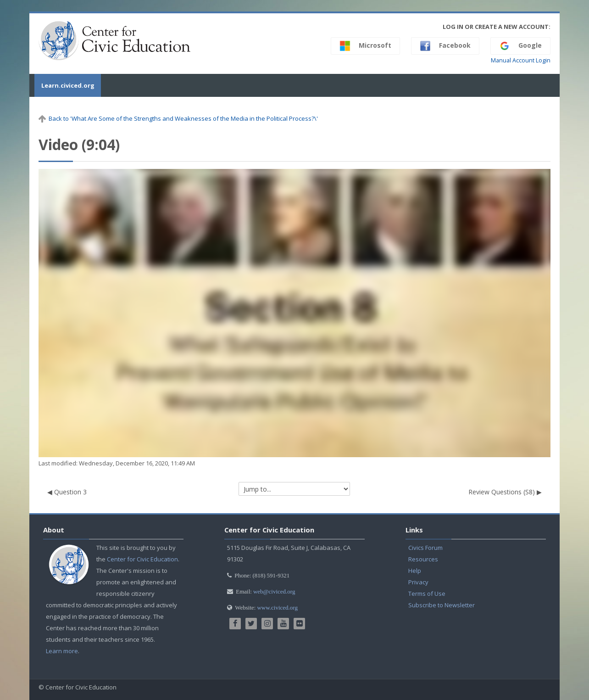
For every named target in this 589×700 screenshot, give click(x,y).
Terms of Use (427, 594)
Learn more (62, 651)
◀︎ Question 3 (67, 492)
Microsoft (365, 46)
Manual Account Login (521, 60)
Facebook (445, 46)
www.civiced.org (277, 608)
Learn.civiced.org (65, 85)
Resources (423, 559)
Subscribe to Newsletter (442, 605)
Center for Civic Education (142, 559)
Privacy (418, 582)
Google (520, 46)
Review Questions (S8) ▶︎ (505, 492)
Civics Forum (425, 548)
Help (415, 571)
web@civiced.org (274, 591)
